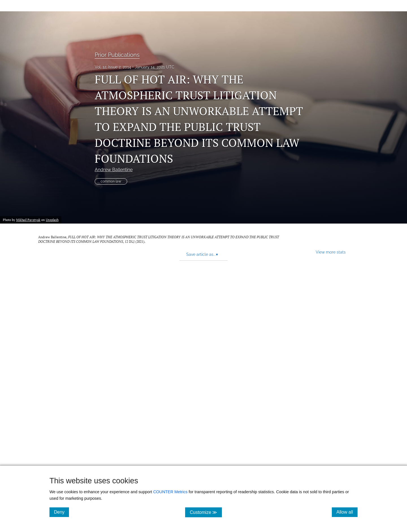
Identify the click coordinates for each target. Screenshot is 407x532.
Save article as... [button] (202, 254)
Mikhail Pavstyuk (28, 220)
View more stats (331, 252)
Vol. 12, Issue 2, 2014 (113, 67)
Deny (61, 512)
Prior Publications (117, 55)
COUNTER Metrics (170, 492)
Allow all (347, 512)
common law (111, 181)
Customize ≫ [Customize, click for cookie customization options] (206, 512)
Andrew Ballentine (114, 170)
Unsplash (52, 220)
